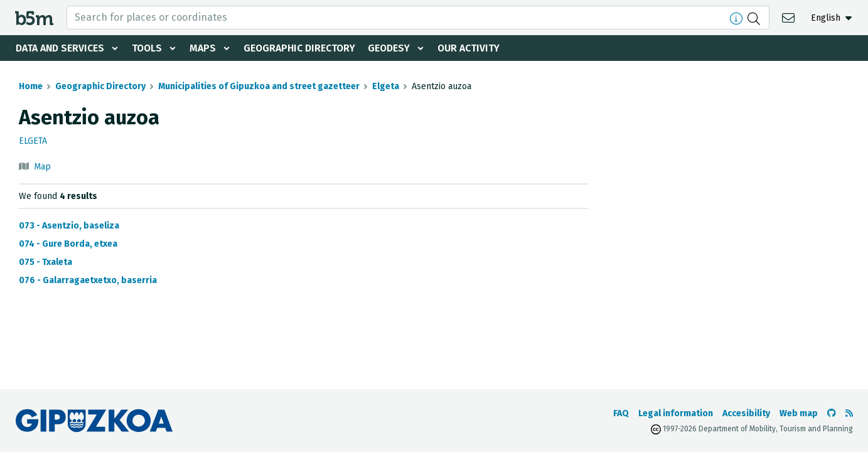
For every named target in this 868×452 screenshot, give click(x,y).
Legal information (676, 413)
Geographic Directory (302, 48)
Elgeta (386, 86)
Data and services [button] (60, 48)
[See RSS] (849, 413)
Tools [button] (148, 48)
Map (42, 167)
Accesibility (746, 413)
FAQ (621, 413)
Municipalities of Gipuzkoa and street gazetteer (259, 86)
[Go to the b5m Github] (832, 413)
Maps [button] (205, 48)
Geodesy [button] (393, 48)
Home (31, 86)
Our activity (473, 48)
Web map (799, 413)
